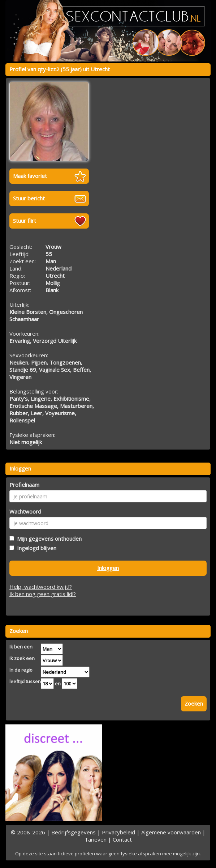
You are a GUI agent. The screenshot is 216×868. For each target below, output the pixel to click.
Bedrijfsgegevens (74, 832)
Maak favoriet (30, 176)
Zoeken (194, 703)
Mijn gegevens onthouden (48, 539)
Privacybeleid (118, 832)
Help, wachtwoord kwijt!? (41, 587)
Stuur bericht (29, 198)
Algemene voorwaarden (171, 832)
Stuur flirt (25, 221)
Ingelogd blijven (35, 548)
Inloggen (108, 568)
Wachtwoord (25, 511)
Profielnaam (24, 485)
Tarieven (96, 839)
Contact (122, 839)
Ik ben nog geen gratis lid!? (43, 594)
